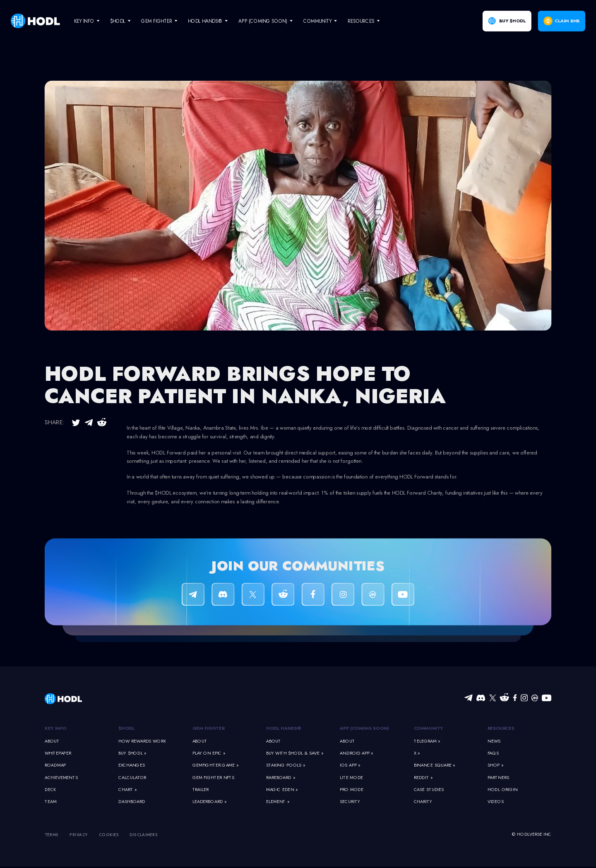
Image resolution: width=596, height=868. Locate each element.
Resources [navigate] (361, 21)
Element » (278, 802)
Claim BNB (567, 21)
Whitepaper (58, 753)
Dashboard (132, 802)
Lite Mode (351, 777)
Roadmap (55, 765)
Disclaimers (144, 834)
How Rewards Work (142, 741)
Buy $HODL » (132, 753)
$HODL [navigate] (118, 21)
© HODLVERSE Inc (532, 834)
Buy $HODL (512, 21)
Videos (496, 802)
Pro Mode (352, 790)
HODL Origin (502, 790)
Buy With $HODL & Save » (295, 753)
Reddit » (423, 777)
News (494, 741)
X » (417, 753)
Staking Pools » (286, 765)
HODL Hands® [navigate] (205, 21)
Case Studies (429, 790)
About (52, 741)
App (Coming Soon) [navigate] (263, 21)
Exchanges (132, 765)
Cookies (109, 834)
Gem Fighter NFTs (214, 777)
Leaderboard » (210, 802)
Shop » (495, 765)
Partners (498, 777)
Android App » (356, 753)
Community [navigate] (317, 21)
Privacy (79, 834)
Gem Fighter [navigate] (156, 21)
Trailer (201, 790)
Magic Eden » (282, 790)
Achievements (61, 777)
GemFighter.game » (215, 765)
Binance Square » (435, 765)
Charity (423, 802)
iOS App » (350, 765)
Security (350, 802)
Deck (50, 790)
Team (50, 802)
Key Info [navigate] (84, 21)
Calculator (132, 777)
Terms (52, 834)
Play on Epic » (209, 753)
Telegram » (427, 741)
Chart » (127, 790)
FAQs (493, 753)
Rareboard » (281, 777)
